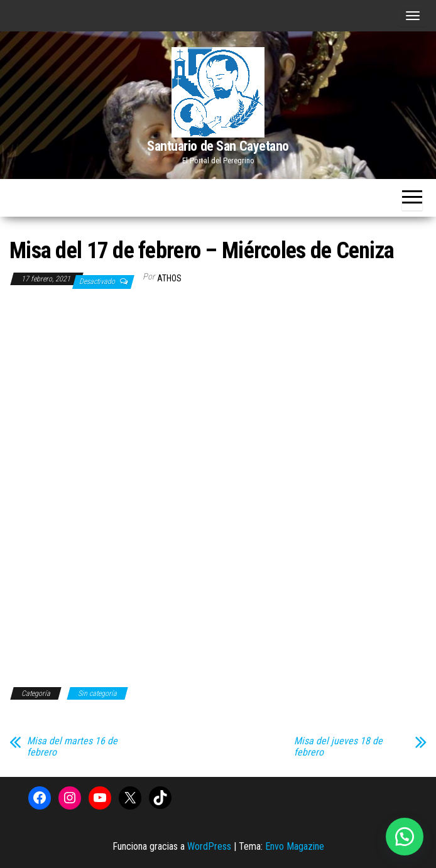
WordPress (209, 846)
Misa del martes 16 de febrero (72, 747)
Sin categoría (97, 693)
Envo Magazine (295, 846)
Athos (169, 278)
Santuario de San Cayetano (218, 146)
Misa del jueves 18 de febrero (338, 747)
